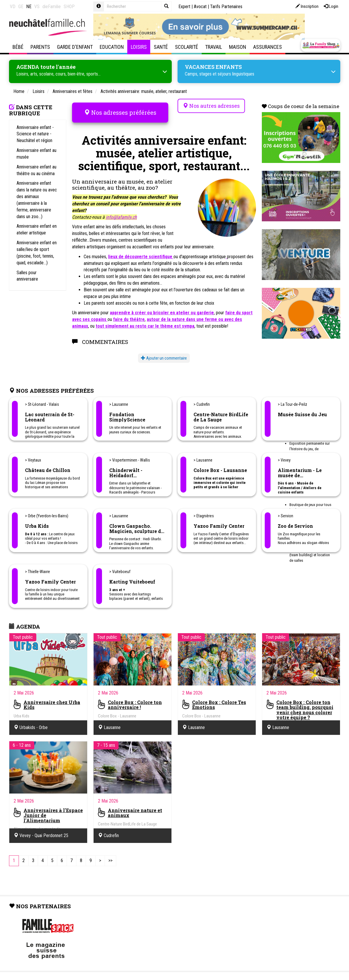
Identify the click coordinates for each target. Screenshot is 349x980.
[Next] (100, 851)
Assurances (267, 47)
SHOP (69, 7)
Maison (238, 47)
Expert (184, 7)
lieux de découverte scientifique (141, 247)
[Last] (110, 851)
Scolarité (187, 47)
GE (21, 7)
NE (29, 7)
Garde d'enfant (75, 47)
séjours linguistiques (236, 72)
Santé (161, 47)
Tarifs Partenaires (226, 7)
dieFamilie (52, 7)
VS (37, 7)
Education (112, 47)
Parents (40, 47)
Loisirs (139, 47)
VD (13, 7)
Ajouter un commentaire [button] (164, 348)
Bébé (18, 47)
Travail (214, 47)
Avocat (200, 7)
